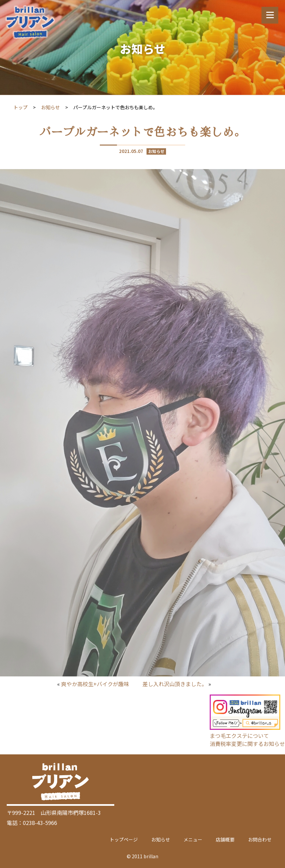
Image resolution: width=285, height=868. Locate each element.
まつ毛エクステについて (239, 736)
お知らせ (50, 107)
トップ (21, 107)
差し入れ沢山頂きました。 (175, 684)
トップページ (124, 839)
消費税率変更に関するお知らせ (247, 744)
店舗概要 (225, 839)
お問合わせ (260, 839)
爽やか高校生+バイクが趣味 (95, 684)
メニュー (193, 839)
